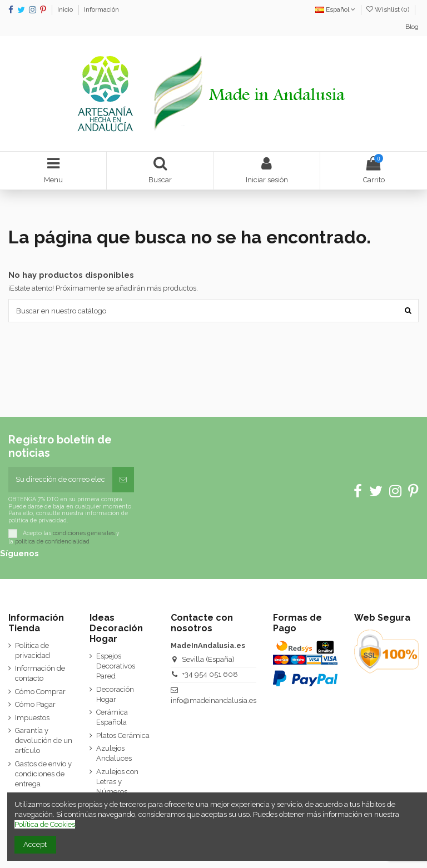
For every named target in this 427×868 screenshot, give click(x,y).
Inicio (66, 9)
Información (101, 9)
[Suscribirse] (123, 480)
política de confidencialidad (52, 541)
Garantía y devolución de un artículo (44, 740)
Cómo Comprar (40, 692)
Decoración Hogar (115, 694)
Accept (35, 844)
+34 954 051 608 (210, 674)
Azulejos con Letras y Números (117, 782)
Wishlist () (389, 9)
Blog (412, 27)
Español (335, 9)
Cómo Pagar (35, 704)
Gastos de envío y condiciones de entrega (43, 774)
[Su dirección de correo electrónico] (60, 480)
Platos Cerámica (123, 735)
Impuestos (32, 718)
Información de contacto (40, 673)
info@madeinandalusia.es (213, 700)
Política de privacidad (33, 650)
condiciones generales (84, 533)
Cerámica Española (112, 717)
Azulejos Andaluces (114, 753)
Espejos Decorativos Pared (116, 666)
